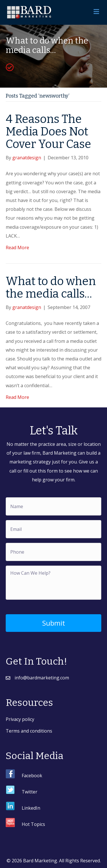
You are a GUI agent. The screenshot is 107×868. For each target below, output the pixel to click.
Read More (17, 248)
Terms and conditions (29, 731)
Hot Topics (33, 824)
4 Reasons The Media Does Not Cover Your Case (48, 132)
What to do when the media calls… (51, 288)
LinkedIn (31, 808)
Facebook (32, 776)
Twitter (30, 792)
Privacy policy (20, 719)
